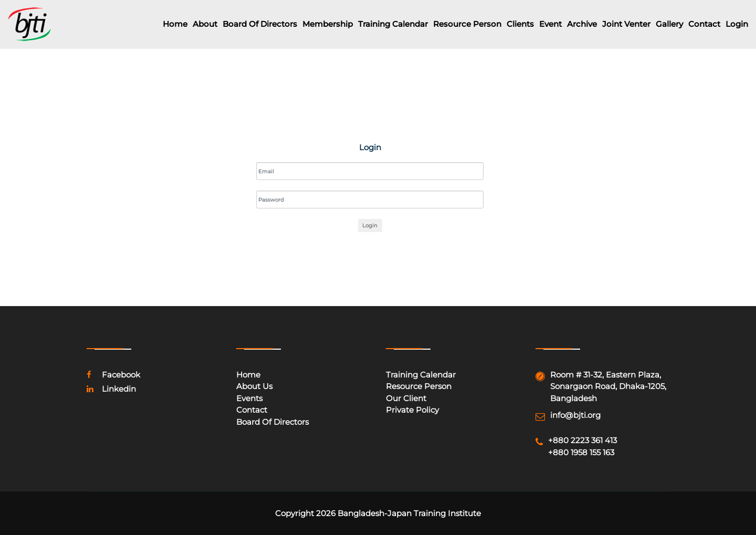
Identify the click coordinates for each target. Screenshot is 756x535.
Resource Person (467, 24)
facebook (113, 375)
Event (550, 24)
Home (175, 24)
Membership (328, 24)
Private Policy (412, 410)
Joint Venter (626, 24)
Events (249, 398)
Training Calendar (393, 24)
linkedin (111, 389)
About (205, 24)
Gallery (669, 24)
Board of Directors (260, 24)
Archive (582, 24)
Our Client (406, 398)
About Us (254, 386)
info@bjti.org (575, 415)
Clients (520, 24)
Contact (704, 24)
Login (737, 24)
